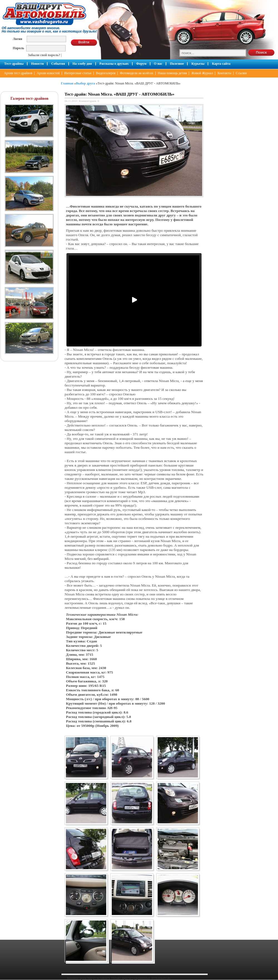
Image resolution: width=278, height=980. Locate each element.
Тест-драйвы (14, 64)
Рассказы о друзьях (114, 64)
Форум (141, 64)
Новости (38, 64)
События (58, 64)
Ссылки (241, 73)
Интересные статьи (78, 73)
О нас (158, 64)
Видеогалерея (106, 73)
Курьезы (198, 64)
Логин (18, 39)
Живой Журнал (202, 73)
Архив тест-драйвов (18, 73)
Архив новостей (48, 73)
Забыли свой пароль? (44, 55)
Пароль (18, 48)
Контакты (224, 73)
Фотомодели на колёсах (136, 73)
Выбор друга (85, 83)
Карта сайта (221, 64)
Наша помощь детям (172, 73)
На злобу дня (82, 64)
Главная (67, 83)
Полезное (177, 64)
